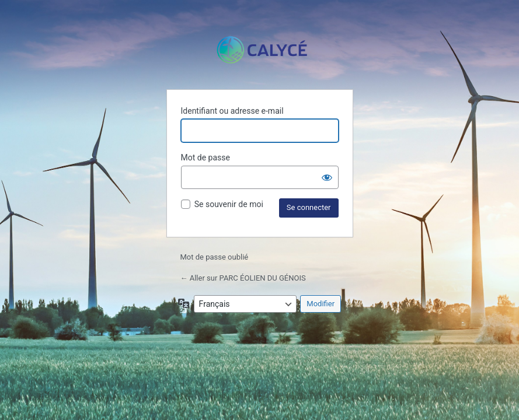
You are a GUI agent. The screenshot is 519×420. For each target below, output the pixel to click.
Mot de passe (205, 157)
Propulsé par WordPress (260, 50)
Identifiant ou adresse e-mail (232, 111)
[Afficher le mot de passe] (327, 177)
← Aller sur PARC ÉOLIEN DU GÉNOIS (243, 278)
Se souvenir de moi (229, 204)
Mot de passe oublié (215, 257)
